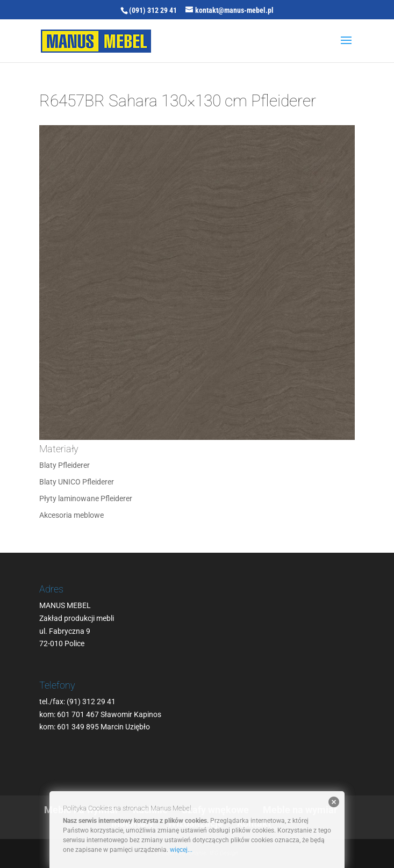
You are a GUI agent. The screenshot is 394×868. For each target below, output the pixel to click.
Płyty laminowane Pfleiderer (86, 498)
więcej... (181, 850)
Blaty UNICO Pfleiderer (77, 482)
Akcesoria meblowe (71, 515)
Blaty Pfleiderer (65, 465)
